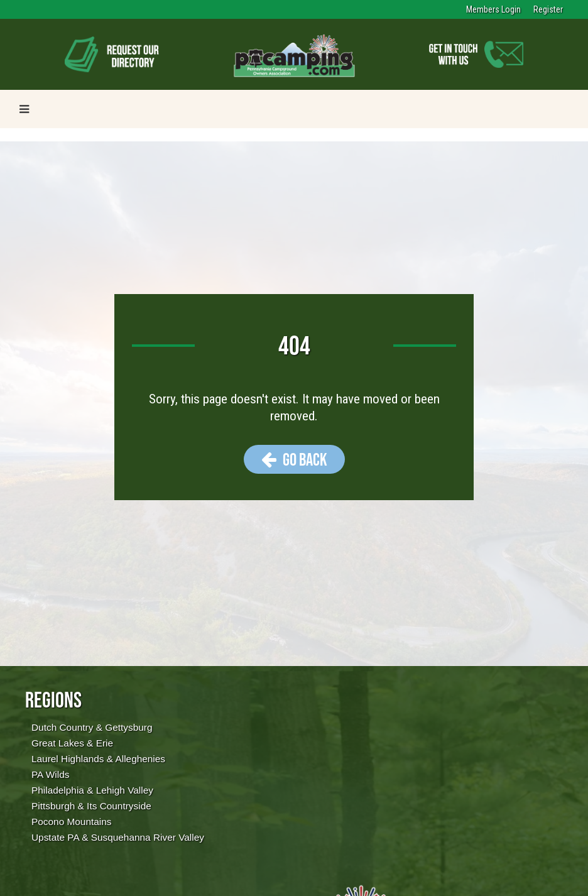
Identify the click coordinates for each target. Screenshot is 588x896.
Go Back (294, 459)
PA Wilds (50, 774)
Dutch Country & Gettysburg (92, 727)
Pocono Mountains (71, 822)
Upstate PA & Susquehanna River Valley (118, 837)
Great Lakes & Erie (72, 743)
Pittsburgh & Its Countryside (91, 806)
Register (548, 9)
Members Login (493, 9)
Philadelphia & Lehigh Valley (92, 790)
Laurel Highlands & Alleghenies (98, 759)
